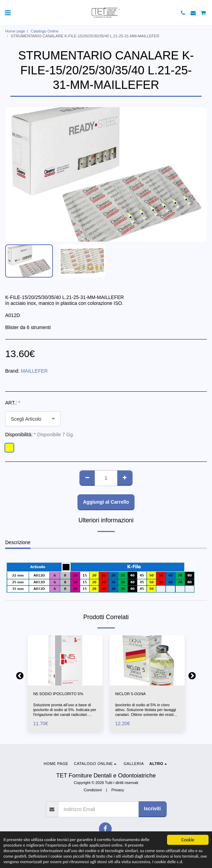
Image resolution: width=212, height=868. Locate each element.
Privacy (118, 790)
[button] (8, 13)
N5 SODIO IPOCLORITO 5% (58, 694)
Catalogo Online (45, 31)
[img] (65, 660)
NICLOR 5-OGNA (130, 694)
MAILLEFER (34, 371)
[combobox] (33, 419)
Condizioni (93, 790)
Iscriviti (152, 809)
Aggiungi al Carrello (106, 502)
